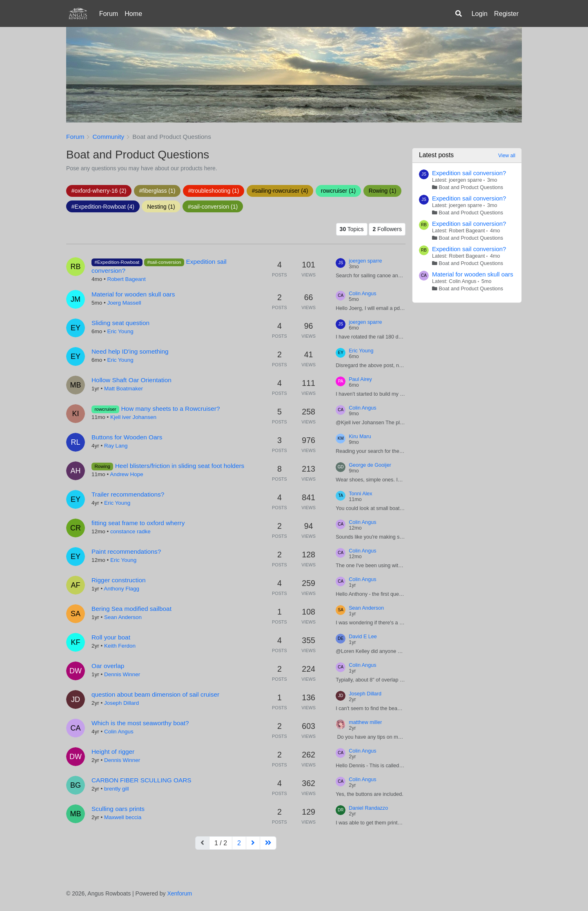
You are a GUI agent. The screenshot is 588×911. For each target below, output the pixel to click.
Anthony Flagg (121, 589)
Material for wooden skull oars (133, 294)
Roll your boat (111, 637)
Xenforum (179, 893)
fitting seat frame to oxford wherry (138, 523)
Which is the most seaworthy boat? (140, 723)
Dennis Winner (122, 674)
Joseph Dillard (121, 703)
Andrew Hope (127, 474)
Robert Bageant (126, 279)
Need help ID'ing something (130, 351)
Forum (109, 13)
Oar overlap (108, 666)
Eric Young (120, 331)
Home (133, 13)
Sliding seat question (120, 323)
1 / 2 (221, 843)
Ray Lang (116, 446)
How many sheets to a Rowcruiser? (170, 409)
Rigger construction (119, 580)
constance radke (130, 531)
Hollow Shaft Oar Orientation (131, 380)
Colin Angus (119, 732)
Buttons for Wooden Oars (127, 437)
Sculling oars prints (118, 809)
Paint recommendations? (126, 551)
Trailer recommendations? (128, 494)
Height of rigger (113, 752)
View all (507, 156)
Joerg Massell (124, 303)
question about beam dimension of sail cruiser (155, 694)
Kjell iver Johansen (133, 417)
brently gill (117, 789)
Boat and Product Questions (471, 187)
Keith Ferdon (120, 646)
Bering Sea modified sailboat (131, 609)
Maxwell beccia (123, 817)
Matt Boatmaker (124, 389)
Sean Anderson (123, 617)
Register (506, 13)
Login (480, 13)
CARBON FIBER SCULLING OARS (141, 780)
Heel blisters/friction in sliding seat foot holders (180, 466)
